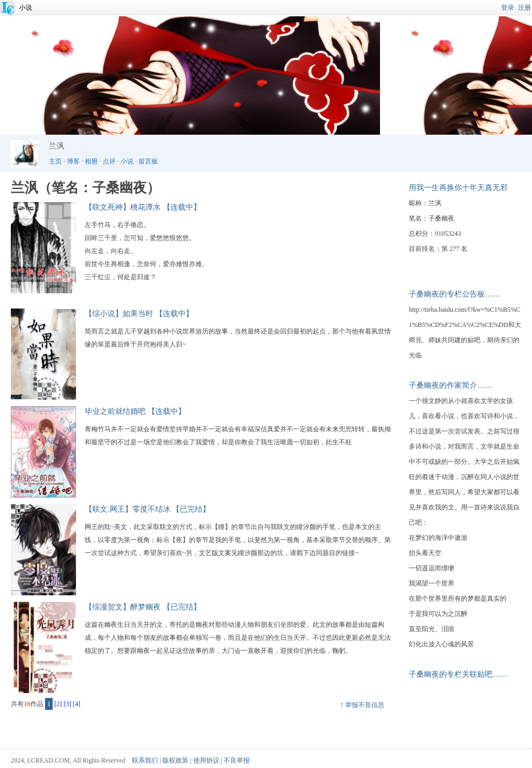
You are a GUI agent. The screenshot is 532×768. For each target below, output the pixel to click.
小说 (26, 8)
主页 (55, 161)
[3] (67, 704)
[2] (58, 704)
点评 (109, 161)
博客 (73, 161)
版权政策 (175, 760)
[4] (77, 704)
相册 (91, 161)
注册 (524, 8)
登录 (508, 8)
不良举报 (237, 760)
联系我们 (145, 760)
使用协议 (206, 760)
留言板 (148, 161)
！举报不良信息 (362, 705)
